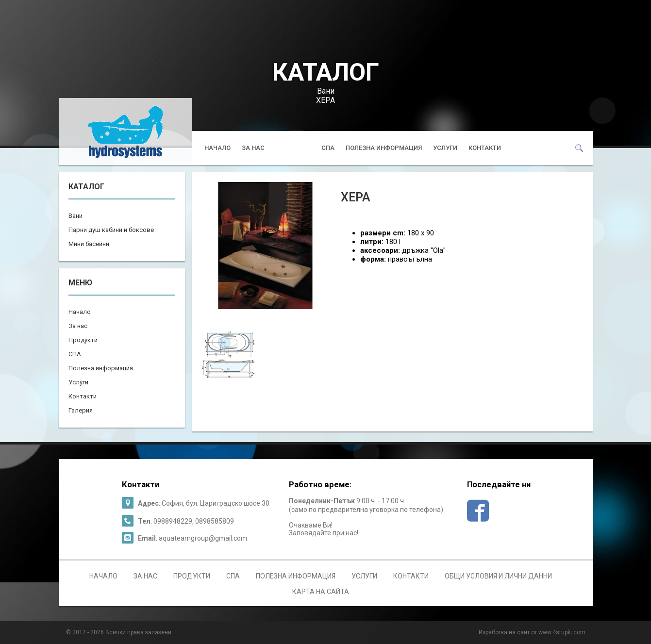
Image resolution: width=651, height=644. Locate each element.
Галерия (81, 410)
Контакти (485, 148)
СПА (328, 148)
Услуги (445, 148)
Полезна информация (384, 148)
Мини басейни (89, 244)
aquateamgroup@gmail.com (203, 538)
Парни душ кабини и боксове (111, 230)
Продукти (293, 148)
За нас (253, 148)
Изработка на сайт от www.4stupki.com (532, 632)
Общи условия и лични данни (498, 576)
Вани (326, 91)
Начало (217, 148)
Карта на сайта (321, 592)
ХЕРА (325, 100)
